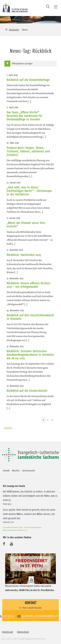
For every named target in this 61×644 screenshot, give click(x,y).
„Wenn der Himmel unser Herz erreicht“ (26, 225)
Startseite (14, 30)
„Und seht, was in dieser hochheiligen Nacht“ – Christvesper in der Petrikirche (29, 191)
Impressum (8, 632)
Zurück (8, 428)
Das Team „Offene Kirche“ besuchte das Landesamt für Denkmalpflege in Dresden (24, 116)
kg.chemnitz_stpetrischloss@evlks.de (40, 616)
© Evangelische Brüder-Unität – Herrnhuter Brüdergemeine (22, 527)
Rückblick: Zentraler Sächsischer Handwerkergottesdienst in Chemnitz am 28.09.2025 (30, 355)
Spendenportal (29, 470)
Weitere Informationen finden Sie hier (15, 530)
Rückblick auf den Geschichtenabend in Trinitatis (30, 317)
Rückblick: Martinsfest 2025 (24, 255)
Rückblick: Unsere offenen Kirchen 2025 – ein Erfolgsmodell (29, 285)
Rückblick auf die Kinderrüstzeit (27, 391)
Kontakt (6, 470)
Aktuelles (16, 470)
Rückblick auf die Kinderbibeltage (28, 80)
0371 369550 (9, 616)
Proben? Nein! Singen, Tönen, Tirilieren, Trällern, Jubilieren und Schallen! (28, 151)
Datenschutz (23, 632)
